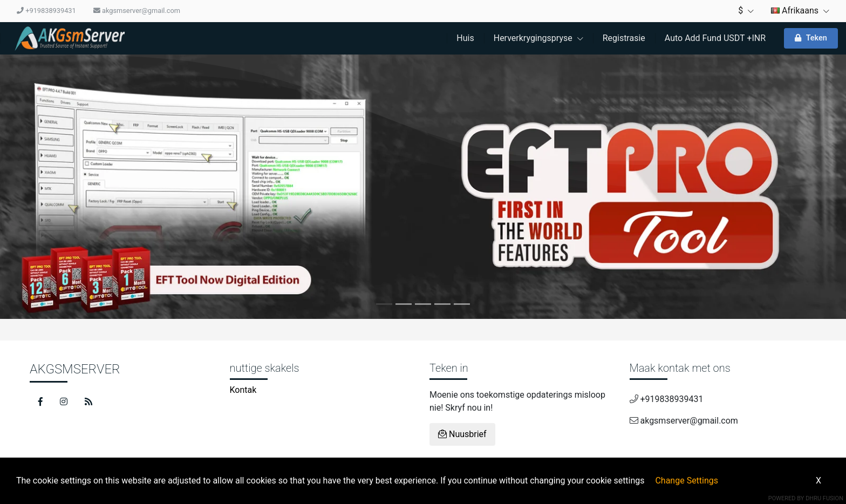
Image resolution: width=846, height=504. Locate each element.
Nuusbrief (462, 434)
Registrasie (624, 38)
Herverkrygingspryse (538, 38)
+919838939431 (46, 11)
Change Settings (687, 481)
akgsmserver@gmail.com (137, 11)
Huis (465, 38)
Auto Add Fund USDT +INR (715, 38)
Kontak (243, 390)
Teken (811, 38)
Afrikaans (800, 11)
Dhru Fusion (824, 498)
